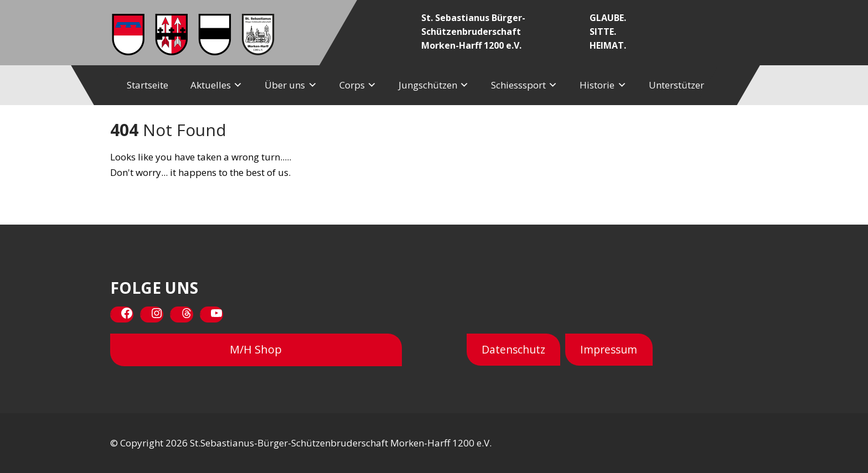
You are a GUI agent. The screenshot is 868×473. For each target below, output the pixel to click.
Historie (597, 85)
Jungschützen (428, 85)
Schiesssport (518, 85)
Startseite (148, 85)
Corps (352, 85)
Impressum (609, 350)
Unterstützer (676, 85)
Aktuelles (211, 85)
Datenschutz (513, 350)
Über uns (285, 85)
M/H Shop (256, 349)
